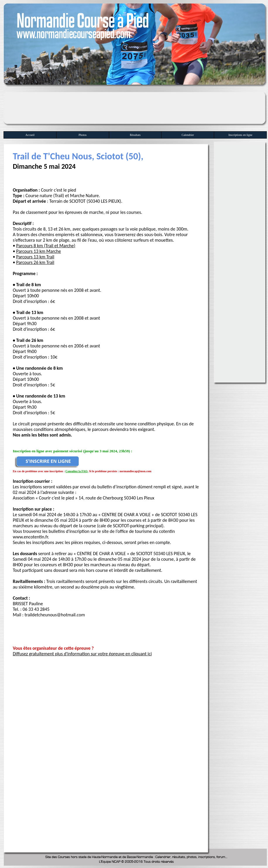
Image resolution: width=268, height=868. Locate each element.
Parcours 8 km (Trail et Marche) (46, 246)
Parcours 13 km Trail (35, 257)
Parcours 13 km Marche (38, 251)
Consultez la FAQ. (77, 471)
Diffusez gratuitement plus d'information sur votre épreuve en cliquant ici (82, 654)
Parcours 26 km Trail (35, 262)
